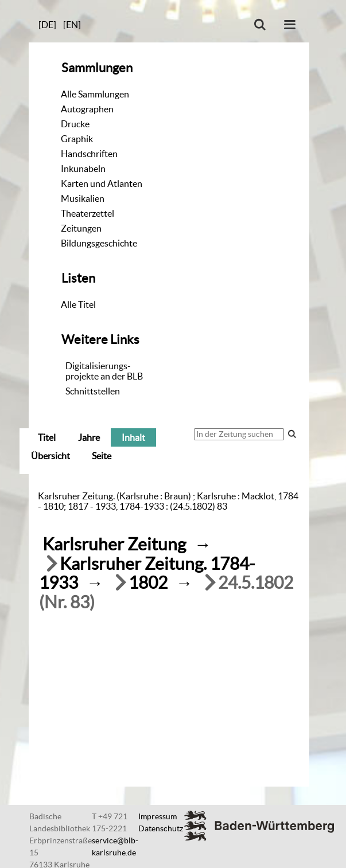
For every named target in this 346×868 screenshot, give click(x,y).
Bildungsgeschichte (99, 243)
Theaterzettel (88, 213)
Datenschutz (161, 828)
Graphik (77, 139)
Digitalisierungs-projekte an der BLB (104, 371)
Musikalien (83, 198)
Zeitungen (81, 228)
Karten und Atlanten (102, 183)
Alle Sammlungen (95, 94)
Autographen (87, 109)
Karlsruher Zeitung (114, 544)
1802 (148, 583)
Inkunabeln (83, 169)
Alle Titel (78, 304)
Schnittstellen (93, 391)
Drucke (75, 124)
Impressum (158, 816)
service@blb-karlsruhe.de (115, 847)
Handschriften (89, 154)
